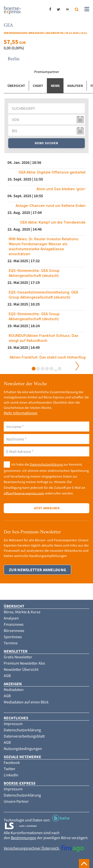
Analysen (75, 86)
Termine (11, 643)
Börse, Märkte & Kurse (22, 612)
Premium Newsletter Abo (24, 663)
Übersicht (16, 86)
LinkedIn (11, 775)
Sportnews (13, 637)
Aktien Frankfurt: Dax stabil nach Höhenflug (48, 357)
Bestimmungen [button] (24, 838)
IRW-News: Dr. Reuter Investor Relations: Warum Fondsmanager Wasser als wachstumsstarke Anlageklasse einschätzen (44, 246)
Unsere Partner (16, 801)
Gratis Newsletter (18, 657)
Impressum (13, 724)
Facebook (12, 762)
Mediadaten (14, 689)
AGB (7, 676)
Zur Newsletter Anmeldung (37, 570)
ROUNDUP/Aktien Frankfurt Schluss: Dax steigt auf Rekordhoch (43, 338)
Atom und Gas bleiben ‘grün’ (61, 189)
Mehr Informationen (21, 413)
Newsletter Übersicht (21, 669)
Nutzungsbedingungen (23, 748)
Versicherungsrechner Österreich (44, 848)
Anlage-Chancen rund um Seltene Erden (51, 206)
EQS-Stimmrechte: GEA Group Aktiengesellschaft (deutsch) (34, 273)
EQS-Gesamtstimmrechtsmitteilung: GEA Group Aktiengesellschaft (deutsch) (43, 295)
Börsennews (14, 630)
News (55, 86)
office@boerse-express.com (24, 493)
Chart (38, 86)
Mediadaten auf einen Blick (26, 702)
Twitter (10, 769)
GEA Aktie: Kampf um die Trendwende (53, 222)
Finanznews (14, 624)
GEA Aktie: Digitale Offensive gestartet (52, 172)
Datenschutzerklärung (46, 464)
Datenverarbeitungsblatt (24, 736)
